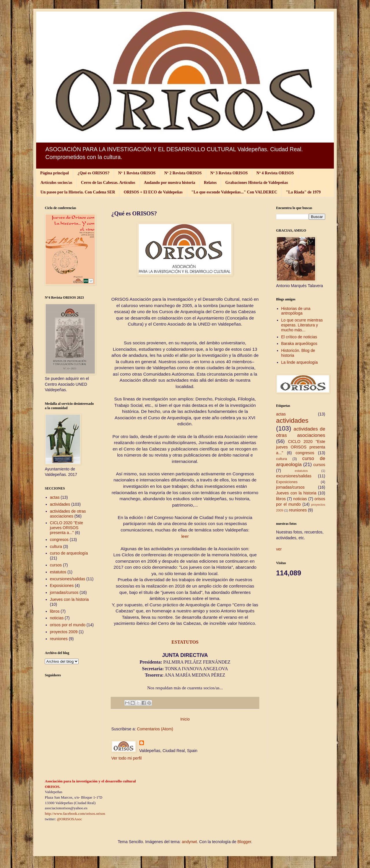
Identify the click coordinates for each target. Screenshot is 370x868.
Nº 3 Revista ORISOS (229, 173)
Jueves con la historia (70, 599)
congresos (59, 540)
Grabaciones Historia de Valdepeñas (257, 183)
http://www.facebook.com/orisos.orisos (75, 813)
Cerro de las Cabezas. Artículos (108, 183)
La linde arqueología (300, 362)
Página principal (54, 173)
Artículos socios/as (56, 183)
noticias (57, 618)
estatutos (58, 572)
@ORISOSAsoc (70, 819)
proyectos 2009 (64, 632)
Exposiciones (62, 586)
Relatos (210, 183)
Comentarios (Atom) (155, 729)
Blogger (244, 842)
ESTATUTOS (185, 642)
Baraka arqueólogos (299, 343)
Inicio (185, 719)
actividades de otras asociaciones (68, 514)
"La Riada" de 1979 (303, 192)
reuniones (59, 639)
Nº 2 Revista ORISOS (183, 173)
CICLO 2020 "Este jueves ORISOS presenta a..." (67, 528)
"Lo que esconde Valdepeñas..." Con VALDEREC (234, 192)
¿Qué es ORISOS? (93, 173)
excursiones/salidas (68, 579)
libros (55, 611)
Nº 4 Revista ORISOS (275, 173)
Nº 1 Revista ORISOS (137, 173)
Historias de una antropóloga (296, 311)
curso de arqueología (69, 553)
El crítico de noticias (299, 337)
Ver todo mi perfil (126, 758)
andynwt (189, 842)
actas (55, 497)
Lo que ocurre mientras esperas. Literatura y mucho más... (302, 325)
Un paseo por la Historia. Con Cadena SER (78, 192)
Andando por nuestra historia (170, 183)
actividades (60, 504)
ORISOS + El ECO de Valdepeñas (153, 192)
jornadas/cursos (64, 592)
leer (185, 536)
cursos (56, 565)
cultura (56, 546)
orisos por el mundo (68, 625)
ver (279, 549)
